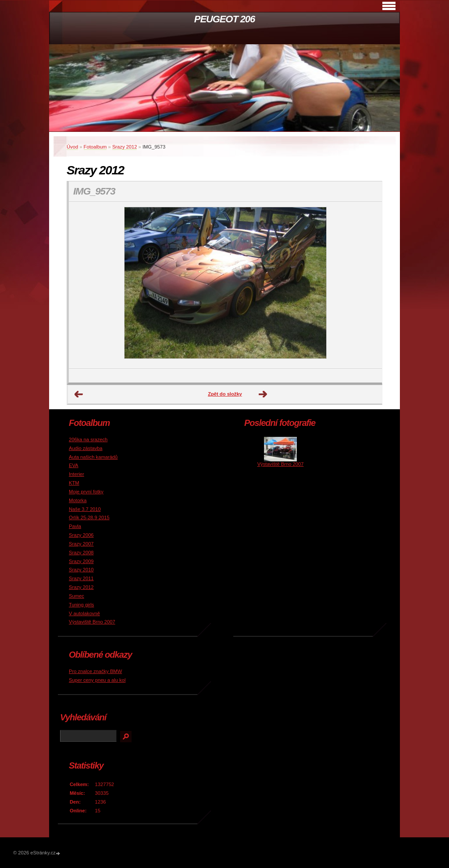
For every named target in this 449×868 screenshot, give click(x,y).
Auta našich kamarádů (93, 457)
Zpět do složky (225, 394)
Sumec (77, 596)
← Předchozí (79, 394)
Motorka (78, 500)
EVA (74, 465)
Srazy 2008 (81, 553)
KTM (74, 483)
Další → (263, 394)
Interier (77, 474)
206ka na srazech (88, 439)
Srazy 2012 (125, 147)
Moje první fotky (86, 492)
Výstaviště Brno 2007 (92, 622)
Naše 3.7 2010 (85, 509)
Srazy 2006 (81, 535)
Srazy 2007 (81, 544)
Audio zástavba (86, 448)
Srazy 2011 (81, 578)
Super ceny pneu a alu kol (97, 680)
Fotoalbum (95, 147)
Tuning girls (81, 605)
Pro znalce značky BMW (95, 671)
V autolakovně (84, 613)
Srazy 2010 (81, 570)
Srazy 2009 (81, 561)
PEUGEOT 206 (224, 19)
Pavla (75, 526)
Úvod (72, 147)
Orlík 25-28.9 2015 (89, 517)
